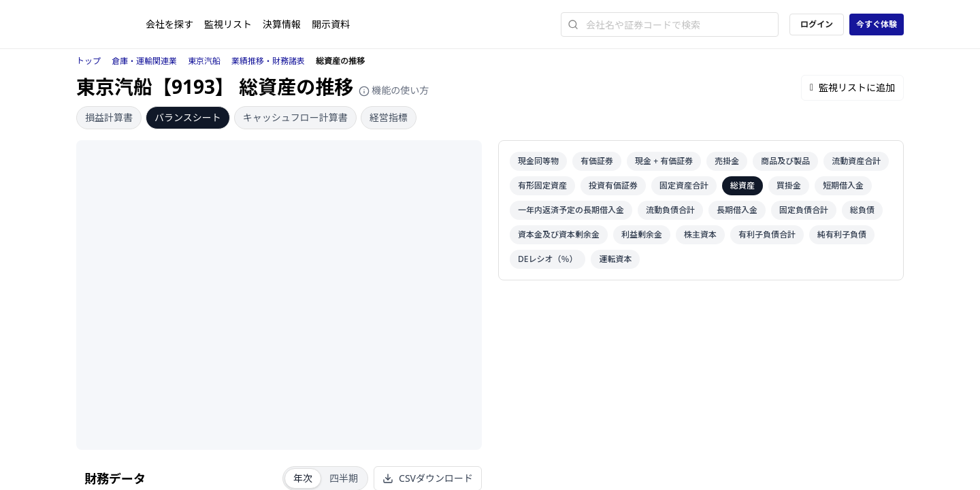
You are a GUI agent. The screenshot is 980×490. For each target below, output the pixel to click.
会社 (169, 24)
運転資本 (615, 259)
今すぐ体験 (877, 24)
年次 (303, 478)
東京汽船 (204, 61)
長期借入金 (737, 210)
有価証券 (597, 161)
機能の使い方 (394, 90)
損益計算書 (109, 117)
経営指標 (389, 117)
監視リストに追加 (852, 87)
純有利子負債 (842, 234)
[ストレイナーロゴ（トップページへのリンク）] (111, 24)
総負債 (862, 210)
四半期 (344, 478)
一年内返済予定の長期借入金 (571, 210)
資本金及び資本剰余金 (559, 234)
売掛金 (727, 161)
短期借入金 (843, 185)
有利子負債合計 (767, 234)
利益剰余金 (642, 234)
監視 (228, 24)
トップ (88, 61)
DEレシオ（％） (548, 259)
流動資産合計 (856, 161)
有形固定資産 (542, 185)
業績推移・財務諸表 (268, 61)
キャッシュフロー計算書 (295, 117)
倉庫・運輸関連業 (144, 61)
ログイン (817, 24)
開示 (331, 24)
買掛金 (789, 185)
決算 (282, 24)
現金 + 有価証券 (664, 161)
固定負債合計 (804, 210)
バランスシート (188, 117)
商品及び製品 (785, 161)
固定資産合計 (684, 185)
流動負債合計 (670, 210)
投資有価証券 (613, 185)
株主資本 (700, 234)
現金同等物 (538, 161)
